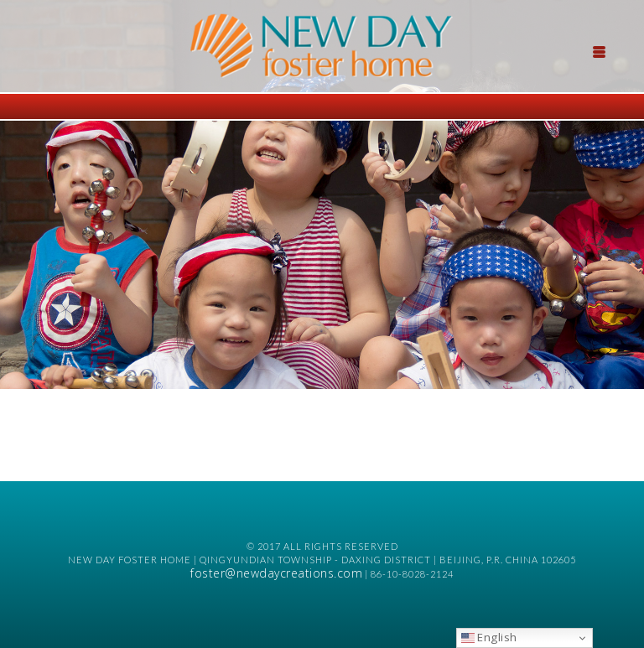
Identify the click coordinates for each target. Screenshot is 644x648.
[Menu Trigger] (600, 50)
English (489, 637)
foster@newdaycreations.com (276, 573)
